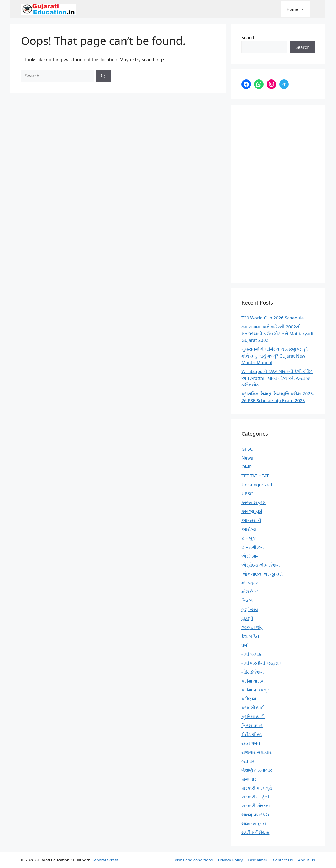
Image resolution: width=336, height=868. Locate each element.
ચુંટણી (247, 618)
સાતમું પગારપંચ (255, 815)
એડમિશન (251, 556)
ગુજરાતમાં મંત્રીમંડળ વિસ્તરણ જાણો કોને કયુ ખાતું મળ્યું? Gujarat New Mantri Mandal (275, 356)
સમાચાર (249, 779)
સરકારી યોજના (256, 806)
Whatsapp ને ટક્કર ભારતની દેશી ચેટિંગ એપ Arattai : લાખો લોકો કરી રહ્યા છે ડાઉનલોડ (277, 378)
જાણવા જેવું (252, 627)
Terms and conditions (193, 860)
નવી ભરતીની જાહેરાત (261, 663)
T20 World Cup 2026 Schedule (273, 318)
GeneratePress (105, 860)
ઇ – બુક (249, 538)
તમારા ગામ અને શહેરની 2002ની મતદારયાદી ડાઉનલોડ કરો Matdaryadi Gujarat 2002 (277, 333)
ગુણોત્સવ (250, 609)
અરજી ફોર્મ (252, 511)
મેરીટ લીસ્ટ (252, 734)
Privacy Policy (230, 860)
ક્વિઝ (247, 601)
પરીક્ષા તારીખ (253, 681)
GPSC (247, 449)
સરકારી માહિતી (255, 797)
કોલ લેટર (250, 592)
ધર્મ (244, 645)
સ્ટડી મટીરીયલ (255, 832)
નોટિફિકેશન (253, 672)
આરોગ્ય (249, 529)
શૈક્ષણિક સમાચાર (257, 770)
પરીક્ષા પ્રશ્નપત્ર (255, 690)
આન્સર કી (251, 520)
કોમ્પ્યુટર (250, 583)
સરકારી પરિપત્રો (257, 788)
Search (249, 37)
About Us (306, 860)
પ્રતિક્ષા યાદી (253, 717)
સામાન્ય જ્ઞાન (254, 824)
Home (298, 9)
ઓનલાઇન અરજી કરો (262, 574)
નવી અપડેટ (252, 654)
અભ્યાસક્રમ (254, 502)
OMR (247, 467)
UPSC (247, 494)
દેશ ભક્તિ (250, 636)
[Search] (103, 76)
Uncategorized (257, 485)
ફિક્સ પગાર (252, 725)
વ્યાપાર (248, 761)
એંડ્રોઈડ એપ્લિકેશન (261, 565)
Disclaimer (258, 860)
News (247, 458)
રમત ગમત (251, 743)
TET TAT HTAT (255, 476)
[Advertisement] (278, 194)
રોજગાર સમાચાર (257, 752)
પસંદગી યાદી (253, 708)
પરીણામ (249, 699)
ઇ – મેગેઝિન (253, 547)
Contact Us (283, 860)
